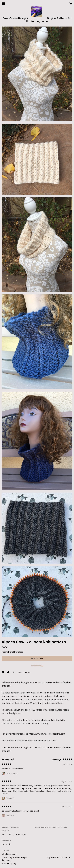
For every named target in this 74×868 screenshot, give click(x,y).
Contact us (21, 834)
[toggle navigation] (3, 3)
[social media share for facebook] (3, 672)
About (11, 834)
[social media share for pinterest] (14, 672)
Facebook (6, 844)
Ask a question (24, 672)
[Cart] (71, 4)
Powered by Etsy (9, 863)
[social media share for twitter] (8, 672)
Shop (4, 834)
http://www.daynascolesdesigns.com (47, 734)
